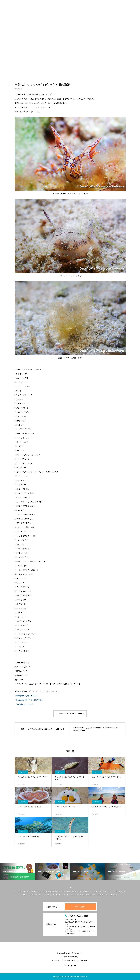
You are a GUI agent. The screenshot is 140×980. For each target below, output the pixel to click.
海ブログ (23, 772)
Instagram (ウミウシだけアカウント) (31, 700)
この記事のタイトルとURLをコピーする (70, 714)
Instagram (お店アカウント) (27, 696)
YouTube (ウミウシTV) (25, 704)
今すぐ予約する (80, 907)
